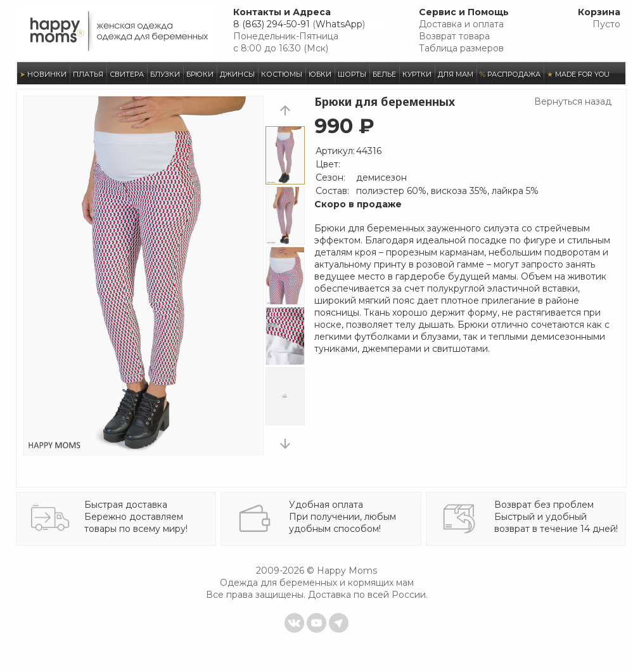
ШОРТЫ (352, 74)
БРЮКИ (200, 74)
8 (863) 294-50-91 (272, 24)
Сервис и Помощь (464, 12)
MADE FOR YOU (578, 74)
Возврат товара (454, 36)
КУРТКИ (417, 74)
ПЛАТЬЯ (88, 74)
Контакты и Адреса (282, 12)
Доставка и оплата (461, 24)
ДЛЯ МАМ (456, 74)
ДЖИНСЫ (237, 74)
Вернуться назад (573, 101)
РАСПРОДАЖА (510, 74)
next (285, 443)
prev (285, 110)
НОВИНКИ (43, 74)
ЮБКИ (320, 74)
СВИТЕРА (127, 74)
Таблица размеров (461, 48)
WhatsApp (339, 24)
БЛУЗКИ (165, 74)
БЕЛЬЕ (384, 74)
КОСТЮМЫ (282, 74)
